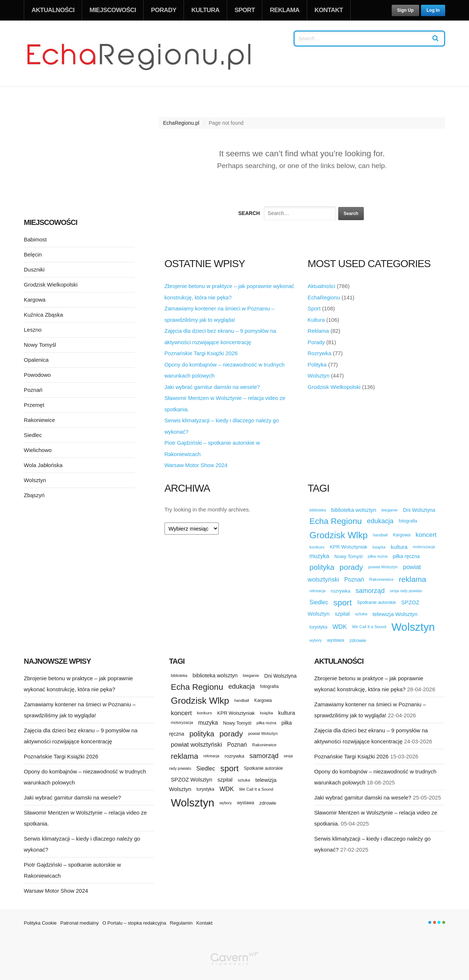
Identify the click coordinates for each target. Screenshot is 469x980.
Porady (164, 10)
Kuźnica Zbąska (43, 315)
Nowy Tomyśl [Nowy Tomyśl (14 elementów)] (349, 553)
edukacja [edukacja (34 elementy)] (380, 518)
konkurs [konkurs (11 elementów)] (317, 544)
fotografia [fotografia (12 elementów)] (408, 518)
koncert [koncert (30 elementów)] (426, 532)
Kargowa (35, 300)
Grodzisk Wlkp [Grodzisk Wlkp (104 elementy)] (339, 532)
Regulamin (181, 920)
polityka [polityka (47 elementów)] (322, 564)
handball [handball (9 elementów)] (380, 532)
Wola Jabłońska (43, 465)
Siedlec (33, 435)
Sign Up (405, 10)
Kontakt (329, 10)
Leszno (33, 330)
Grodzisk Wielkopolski (335, 385)
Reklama (285, 10)
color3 (439, 919)
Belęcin (33, 254)
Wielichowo (38, 450)
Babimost (35, 239)
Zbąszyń (34, 495)
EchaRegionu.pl (181, 123)
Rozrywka (320, 352)
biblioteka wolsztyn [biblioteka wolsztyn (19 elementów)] (354, 507)
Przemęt (34, 405)
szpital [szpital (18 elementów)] (342, 611)
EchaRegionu (324, 297)
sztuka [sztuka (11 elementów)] (361, 611)
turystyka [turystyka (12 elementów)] (319, 624)
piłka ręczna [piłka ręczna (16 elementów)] (406, 553)
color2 (435, 919)
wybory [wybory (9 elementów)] (316, 637)
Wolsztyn (319, 374)
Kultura (205, 10)
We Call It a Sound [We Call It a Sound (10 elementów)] (369, 624)
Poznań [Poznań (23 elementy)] (354, 576)
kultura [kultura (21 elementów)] (399, 544)
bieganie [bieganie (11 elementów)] (389, 507)
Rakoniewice (39, 420)
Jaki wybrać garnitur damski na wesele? (213, 385)
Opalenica (36, 360)
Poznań (33, 390)
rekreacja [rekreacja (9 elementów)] (318, 587)
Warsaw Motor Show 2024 (197, 462)
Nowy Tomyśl (40, 345)
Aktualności (53, 10)
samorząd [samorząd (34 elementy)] (370, 587)
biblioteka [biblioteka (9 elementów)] (318, 507)
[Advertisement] (79, 152)
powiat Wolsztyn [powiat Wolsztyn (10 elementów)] (383, 564)
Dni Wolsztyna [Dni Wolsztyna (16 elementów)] (419, 507)
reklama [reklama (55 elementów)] (412, 576)
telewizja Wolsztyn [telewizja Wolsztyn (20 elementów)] (395, 611)
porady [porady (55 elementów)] (351, 564)
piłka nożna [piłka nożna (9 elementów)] (378, 553)
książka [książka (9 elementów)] (379, 544)
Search (249, 213)
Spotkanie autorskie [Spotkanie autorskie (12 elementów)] (376, 600)
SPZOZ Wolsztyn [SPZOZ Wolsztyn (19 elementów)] (191, 777)
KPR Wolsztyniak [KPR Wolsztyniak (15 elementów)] (349, 544)
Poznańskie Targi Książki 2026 (202, 352)
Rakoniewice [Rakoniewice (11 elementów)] (382, 576)
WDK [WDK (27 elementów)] (339, 624)
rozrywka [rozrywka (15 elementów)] (341, 588)
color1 (430, 919)
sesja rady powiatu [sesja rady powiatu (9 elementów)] (406, 587)
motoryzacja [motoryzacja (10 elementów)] (424, 544)
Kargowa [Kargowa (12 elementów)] (402, 532)
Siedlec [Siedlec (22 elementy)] (319, 599)
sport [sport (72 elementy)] (343, 599)
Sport (245, 10)
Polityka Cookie (40, 920)
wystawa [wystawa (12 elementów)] (336, 637)
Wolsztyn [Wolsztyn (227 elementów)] (413, 624)
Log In (433, 10)
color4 (444, 919)
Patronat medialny (80, 920)
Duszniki (34, 269)
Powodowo (37, 375)
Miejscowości (113, 10)
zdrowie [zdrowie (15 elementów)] (358, 637)
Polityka (317, 363)
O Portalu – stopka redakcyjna (134, 920)
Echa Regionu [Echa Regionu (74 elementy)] (336, 518)
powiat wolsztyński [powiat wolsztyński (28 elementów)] (196, 742)
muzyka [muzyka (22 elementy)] (320, 553)
